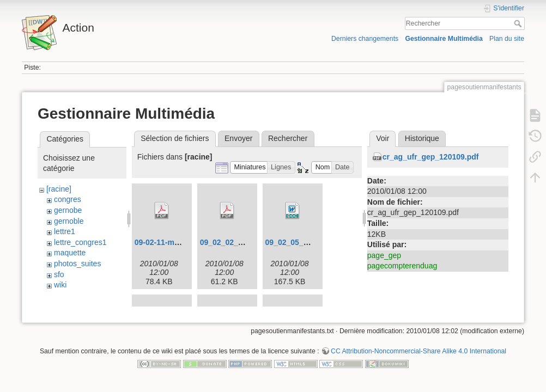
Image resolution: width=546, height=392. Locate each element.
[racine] (59, 189)
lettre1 (65, 231)
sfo (59, 274)
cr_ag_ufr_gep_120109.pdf (431, 157)
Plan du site (507, 39)
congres (68, 199)
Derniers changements (365, 39)
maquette (70, 253)
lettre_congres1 (80, 242)
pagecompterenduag (402, 266)
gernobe (68, 210)
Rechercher (519, 23)
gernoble (69, 221)
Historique (422, 138)
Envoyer (238, 138)
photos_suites (77, 264)
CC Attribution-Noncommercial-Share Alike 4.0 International (418, 356)
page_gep (384, 255)
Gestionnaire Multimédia (444, 39)
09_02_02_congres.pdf (241, 242)
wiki (60, 285)
